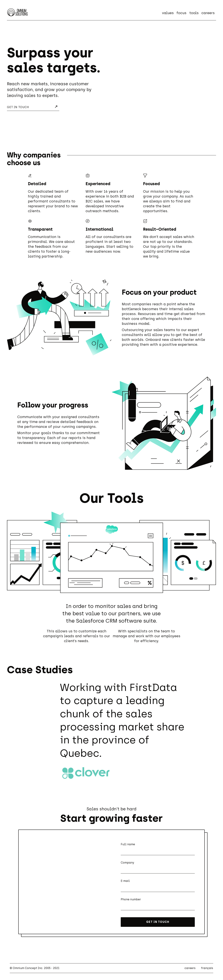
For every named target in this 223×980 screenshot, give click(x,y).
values (168, 13)
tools (194, 13)
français (207, 968)
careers (208, 13)
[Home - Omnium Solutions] (17, 12)
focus (181, 13)
